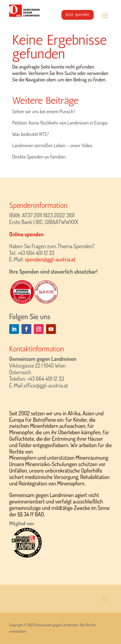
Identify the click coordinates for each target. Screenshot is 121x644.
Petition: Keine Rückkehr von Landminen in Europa (60, 123)
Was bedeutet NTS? (30, 134)
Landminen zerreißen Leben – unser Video (52, 145)
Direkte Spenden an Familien (39, 157)
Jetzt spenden (78, 15)
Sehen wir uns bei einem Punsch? (44, 111)
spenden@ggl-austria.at (50, 259)
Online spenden (27, 234)
